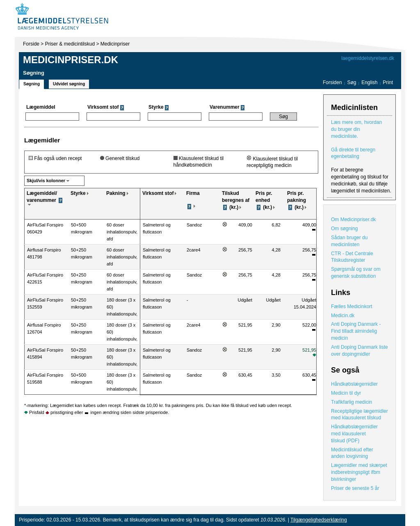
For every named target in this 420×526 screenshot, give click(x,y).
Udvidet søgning (69, 84)
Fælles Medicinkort (352, 306)
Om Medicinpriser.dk (353, 220)
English (370, 82)
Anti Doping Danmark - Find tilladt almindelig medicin (356, 331)
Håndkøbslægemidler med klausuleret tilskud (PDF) (354, 434)
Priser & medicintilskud (70, 44)
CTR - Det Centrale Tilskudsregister (352, 257)
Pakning (116, 193)
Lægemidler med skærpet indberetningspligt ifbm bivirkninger (359, 472)
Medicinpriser (115, 44)
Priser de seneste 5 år (355, 488)
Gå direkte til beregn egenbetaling (353, 153)
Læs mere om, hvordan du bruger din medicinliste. (356, 129)
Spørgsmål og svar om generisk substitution (356, 273)
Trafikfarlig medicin (352, 402)
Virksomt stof (158, 193)
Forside (31, 44)
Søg (352, 82)
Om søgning (344, 229)
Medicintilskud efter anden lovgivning (352, 453)
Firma (193, 193)
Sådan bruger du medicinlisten (349, 241)
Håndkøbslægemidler (354, 384)
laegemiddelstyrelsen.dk (368, 58)
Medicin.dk (343, 316)
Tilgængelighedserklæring (319, 520)
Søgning (32, 84)
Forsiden (332, 82)
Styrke (78, 193)
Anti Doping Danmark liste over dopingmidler (360, 351)
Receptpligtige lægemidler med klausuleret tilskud (360, 415)
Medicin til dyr (346, 393)
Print (388, 82)
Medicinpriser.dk (71, 60)
